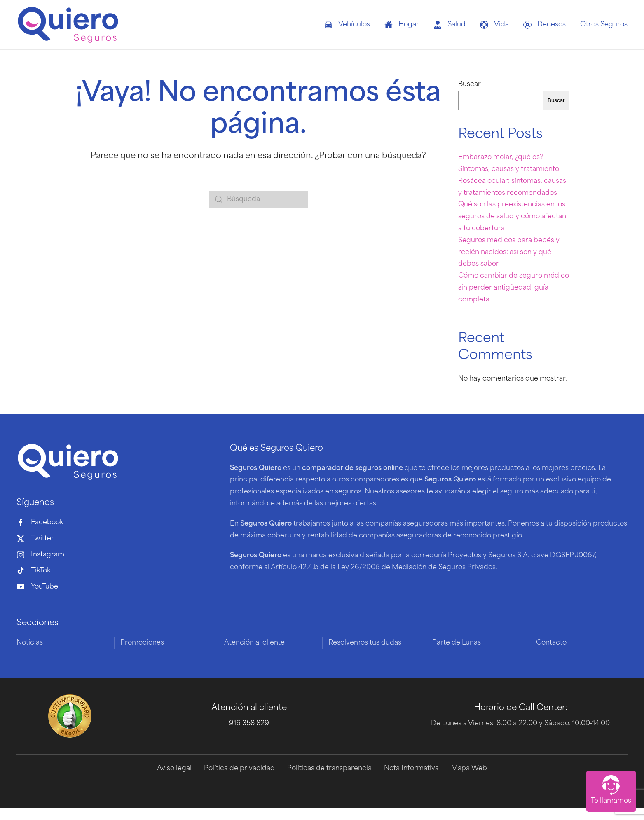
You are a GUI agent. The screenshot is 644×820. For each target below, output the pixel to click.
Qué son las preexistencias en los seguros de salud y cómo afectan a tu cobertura (512, 217)
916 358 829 (249, 724)
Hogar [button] (402, 25)
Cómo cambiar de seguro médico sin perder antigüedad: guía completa (514, 288)
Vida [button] (494, 25)
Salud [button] (450, 25)
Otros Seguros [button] (604, 25)
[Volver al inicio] (68, 25)
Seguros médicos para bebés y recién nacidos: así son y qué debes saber (509, 252)
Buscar (470, 84)
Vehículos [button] (347, 25)
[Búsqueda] (258, 199)
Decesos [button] (544, 25)
